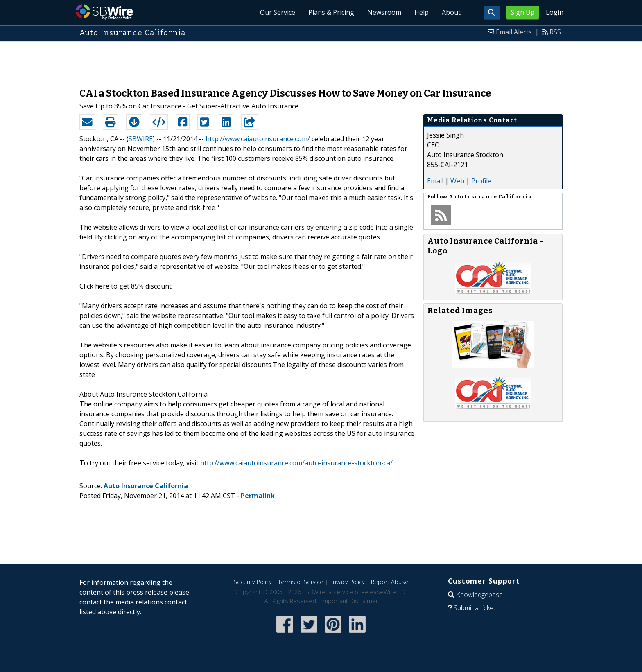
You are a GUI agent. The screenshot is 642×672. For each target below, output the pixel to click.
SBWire (104, 12)
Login (555, 12)
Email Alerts (514, 32)
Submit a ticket (475, 608)
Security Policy (253, 582)
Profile (481, 181)
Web (457, 181)
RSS (555, 32)
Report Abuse (390, 582)
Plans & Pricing (331, 12)
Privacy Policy (347, 582)
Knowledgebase (479, 595)
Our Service (278, 12)
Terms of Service (301, 582)
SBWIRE (141, 139)
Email (435, 181)
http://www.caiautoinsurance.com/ (258, 139)
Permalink (258, 496)
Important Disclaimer (350, 601)
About (451, 12)
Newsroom (384, 12)
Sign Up (523, 12)
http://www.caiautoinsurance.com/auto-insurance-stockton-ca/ (296, 463)
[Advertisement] (321, 61)
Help (422, 12)
